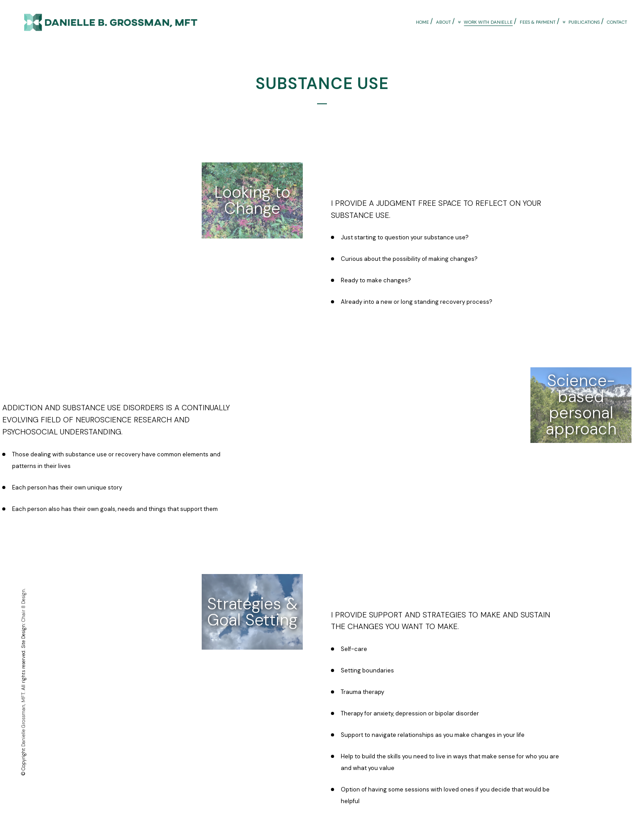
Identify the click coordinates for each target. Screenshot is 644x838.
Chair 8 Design (23, 606)
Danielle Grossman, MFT (23, 720)
